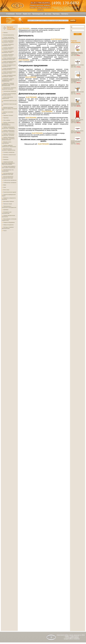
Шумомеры (6, 210)
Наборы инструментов (8, 225)
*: (72, 27)
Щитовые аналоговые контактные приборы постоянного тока (9, 109)
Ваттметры (6, 157)
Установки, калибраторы (9, 152)
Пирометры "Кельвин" (8, 115)
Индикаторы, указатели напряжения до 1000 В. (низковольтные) (8, 80)
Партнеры (56, 14)
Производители (38, 14)
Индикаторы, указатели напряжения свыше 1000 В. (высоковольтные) (8, 84)
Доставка (48, 14)
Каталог (19, 14)
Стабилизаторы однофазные (10, 180)
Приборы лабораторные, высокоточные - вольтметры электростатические (8, 139)
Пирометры (6, 118)
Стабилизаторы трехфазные (10, 183)
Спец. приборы (7, 120)
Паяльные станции (8, 204)
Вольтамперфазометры (9, 35)
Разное (5, 231)
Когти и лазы (6, 190)
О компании (10, 14)
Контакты (65, 14)
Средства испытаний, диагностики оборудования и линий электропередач (8, 163)
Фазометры (6, 159)
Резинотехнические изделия (10, 192)
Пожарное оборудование (9, 222)
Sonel (5, 187)
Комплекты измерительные (9, 155)
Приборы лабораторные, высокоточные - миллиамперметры (8, 124)
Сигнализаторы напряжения (10, 91)
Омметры (5, 33)
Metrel (5, 185)
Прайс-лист (27, 14)
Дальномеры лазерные (9, 201)
